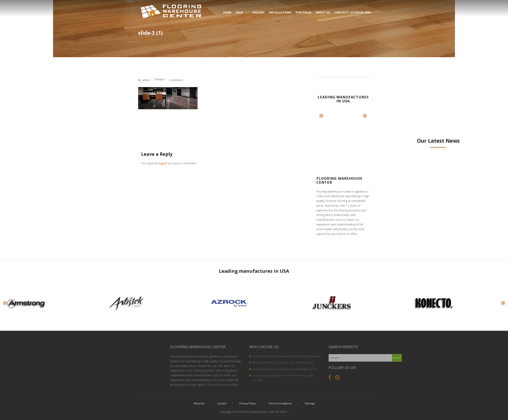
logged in (164, 163)
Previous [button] (321, 116)
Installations (280, 12)
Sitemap (310, 403)
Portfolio (303, 12)
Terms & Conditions (280, 403)
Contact (222, 403)
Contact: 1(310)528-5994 (352, 12)
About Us (323, 12)
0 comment (176, 80)
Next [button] (365, 116)
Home (227, 12)
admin (146, 80)
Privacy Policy (247, 403)
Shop (240, 12)
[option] (332, 116)
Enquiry (258, 12)
